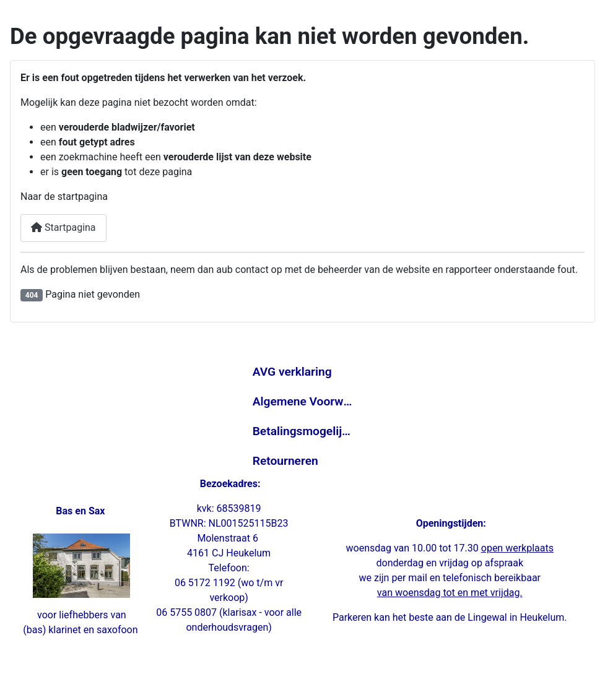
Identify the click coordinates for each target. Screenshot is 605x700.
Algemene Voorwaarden (303, 401)
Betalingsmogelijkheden (303, 431)
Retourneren (285, 461)
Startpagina (63, 227)
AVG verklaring (292, 372)
